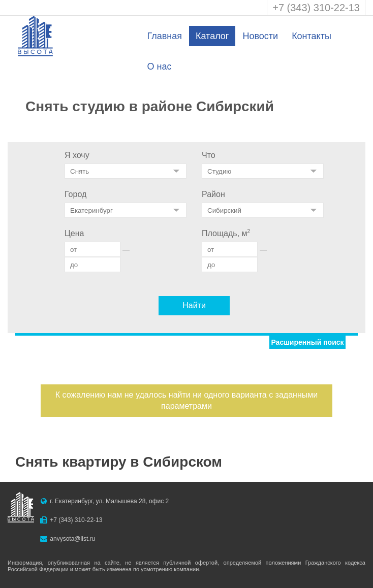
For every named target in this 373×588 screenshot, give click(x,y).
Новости (260, 36)
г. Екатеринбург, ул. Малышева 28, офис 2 (109, 501)
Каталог (212, 36)
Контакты (312, 36)
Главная (164, 36)
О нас (159, 67)
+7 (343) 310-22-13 (316, 8)
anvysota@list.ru (72, 539)
